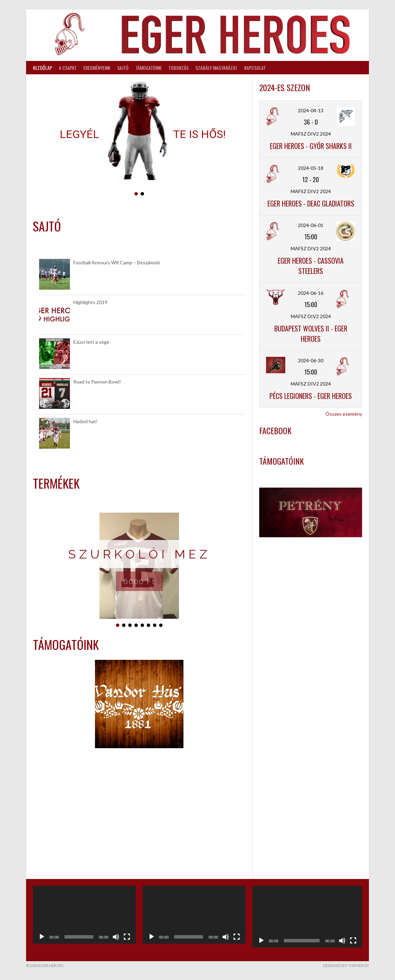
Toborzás (178, 68)
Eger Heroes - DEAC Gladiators (311, 203)
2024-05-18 (311, 168)
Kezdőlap (43, 68)
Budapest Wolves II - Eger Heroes (311, 334)
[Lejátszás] (42, 937)
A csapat (68, 68)
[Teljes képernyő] (127, 937)
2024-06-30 (311, 360)
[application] (84, 915)
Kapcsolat (255, 68)
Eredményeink (97, 68)
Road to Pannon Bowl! (97, 382)
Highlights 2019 (90, 302)
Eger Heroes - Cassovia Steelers (311, 266)
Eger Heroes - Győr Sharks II (311, 146)
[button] (136, 194)
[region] (139, 139)
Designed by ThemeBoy (346, 965)
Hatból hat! (86, 421)
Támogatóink (148, 68)
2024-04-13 (311, 110)
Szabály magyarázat (216, 68)
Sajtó (123, 68)
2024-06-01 (311, 225)
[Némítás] (116, 937)
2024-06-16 (311, 293)
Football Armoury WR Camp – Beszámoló (117, 262)
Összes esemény (344, 414)
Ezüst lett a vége (91, 342)
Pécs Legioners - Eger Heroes (311, 396)
